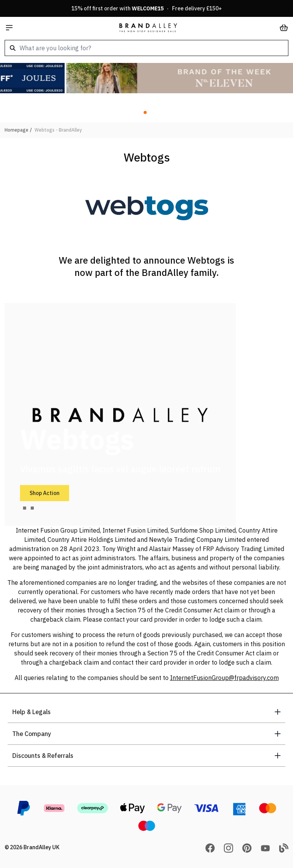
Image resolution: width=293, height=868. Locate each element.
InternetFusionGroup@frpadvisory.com (224, 678)
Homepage (17, 130)
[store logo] (148, 28)
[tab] (25, 508)
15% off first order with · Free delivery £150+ (147, 8)
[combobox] (146, 48)
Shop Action (45, 493)
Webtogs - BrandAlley (58, 130)
